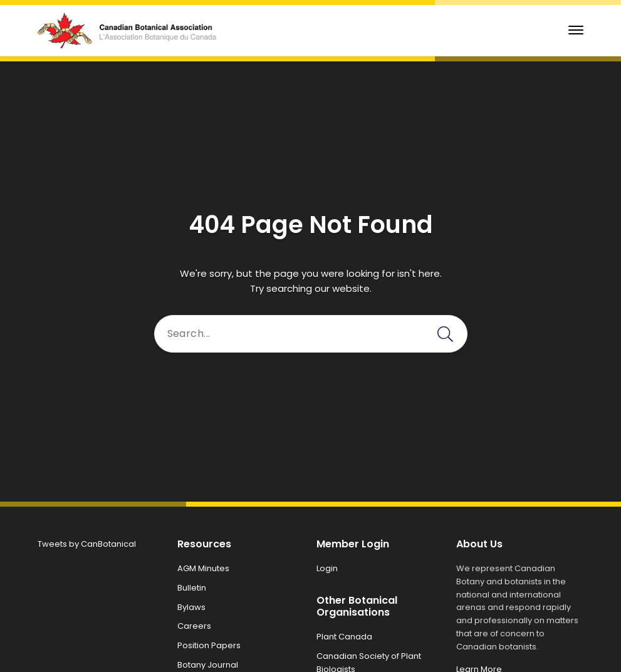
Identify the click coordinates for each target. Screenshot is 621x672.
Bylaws (191, 607)
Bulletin (192, 588)
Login (327, 568)
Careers (194, 626)
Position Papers (209, 645)
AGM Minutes (203, 568)
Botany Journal (208, 665)
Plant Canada (344, 637)
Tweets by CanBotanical (87, 544)
